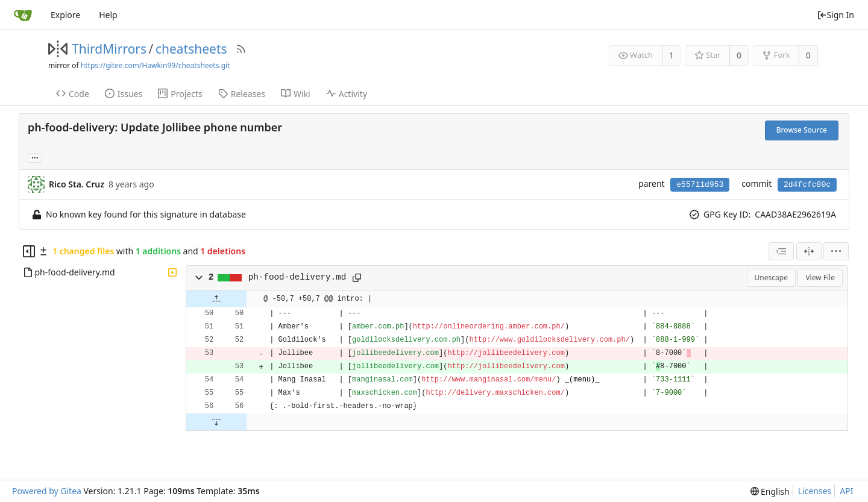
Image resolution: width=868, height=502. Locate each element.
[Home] (23, 15)
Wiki (296, 94)
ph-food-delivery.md (297, 277)
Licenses (815, 491)
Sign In (835, 15)
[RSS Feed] (241, 49)
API (846, 491)
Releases (242, 94)
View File (820, 278)
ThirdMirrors (109, 49)
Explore (65, 15)
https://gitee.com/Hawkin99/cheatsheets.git (156, 65)
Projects (180, 94)
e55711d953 (700, 185)
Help (108, 15)
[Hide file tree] (29, 251)
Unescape (771, 278)
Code (73, 94)
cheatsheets (191, 49)
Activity (347, 94)
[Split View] (809, 251)
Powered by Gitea (47, 491)
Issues (124, 94)
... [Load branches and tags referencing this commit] (35, 157)
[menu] (836, 251)
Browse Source (802, 130)
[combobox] (781, 251)
